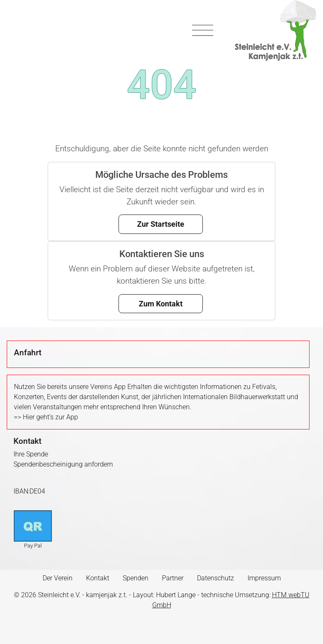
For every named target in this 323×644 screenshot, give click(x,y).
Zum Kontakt (161, 304)
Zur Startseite (161, 224)
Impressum (264, 578)
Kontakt (98, 578)
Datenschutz (215, 578)
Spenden (136, 578)
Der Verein (58, 578)
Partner (173, 578)
